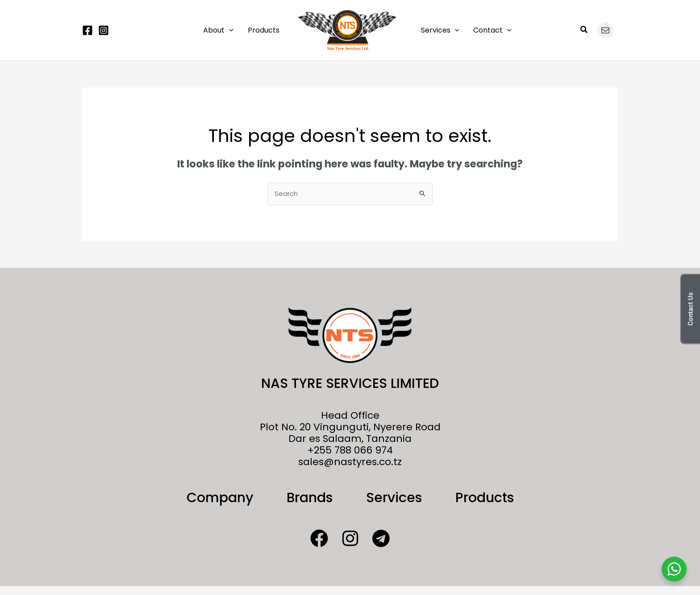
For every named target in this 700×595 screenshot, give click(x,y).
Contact (492, 30)
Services (440, 30)
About (218, 30)
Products (264, 30)
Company (220, 498)
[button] (229, 30)
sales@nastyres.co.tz (350, 462)
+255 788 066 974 (350, 450)
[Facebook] (87, 30)
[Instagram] (104, 30)
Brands (310, 498)
